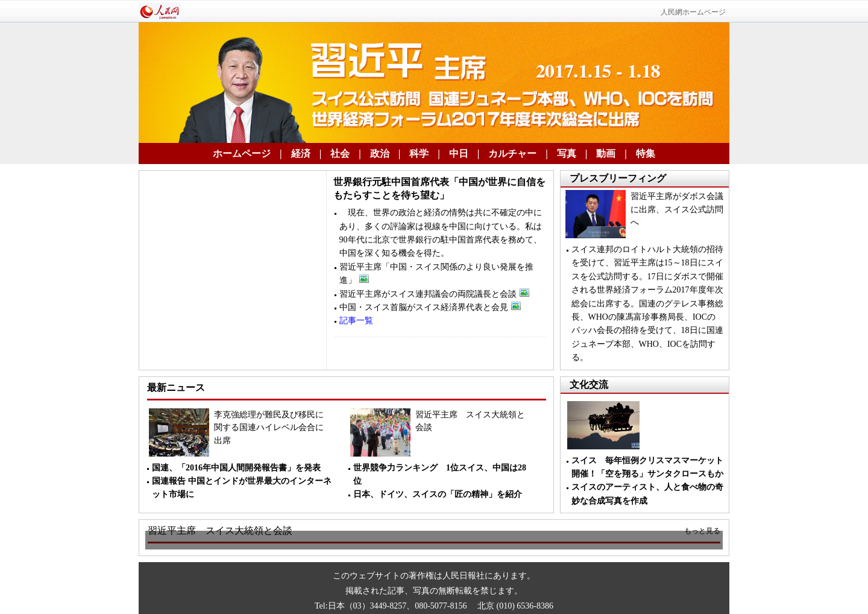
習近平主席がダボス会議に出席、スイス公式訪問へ (677, 209)
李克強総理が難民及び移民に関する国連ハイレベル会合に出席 (269, 428)
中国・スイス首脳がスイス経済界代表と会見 (430, 307)
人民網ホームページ (693, 12)
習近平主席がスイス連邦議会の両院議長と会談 (434, 294)
